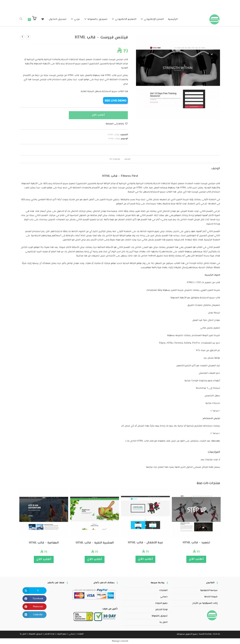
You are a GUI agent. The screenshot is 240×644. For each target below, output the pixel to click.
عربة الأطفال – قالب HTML (145, 543)
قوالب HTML (113, 135)
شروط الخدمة (211, 597)
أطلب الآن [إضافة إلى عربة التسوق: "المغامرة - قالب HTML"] (44, 559)
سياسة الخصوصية (209, 590)
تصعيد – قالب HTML (196, 543)
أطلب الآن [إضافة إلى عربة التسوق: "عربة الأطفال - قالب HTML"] (145, 559)
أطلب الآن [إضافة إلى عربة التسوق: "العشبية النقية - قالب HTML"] (95, 559)
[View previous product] (28, 37)
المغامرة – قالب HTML (44, 543)
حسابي (164, 597)
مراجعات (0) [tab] (115, 159)
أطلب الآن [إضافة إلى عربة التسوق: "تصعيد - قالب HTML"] (196, 559)
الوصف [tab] (127, 159)
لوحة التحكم (161, 610)
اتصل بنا (163, 622)
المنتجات (163, 590)
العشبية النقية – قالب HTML (95, 543)
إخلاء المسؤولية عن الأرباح (205, 603)
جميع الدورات (161, 603)
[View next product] (22, 37)
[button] (117, 124)
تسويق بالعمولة (160, 616)
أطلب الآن (98, 115)
